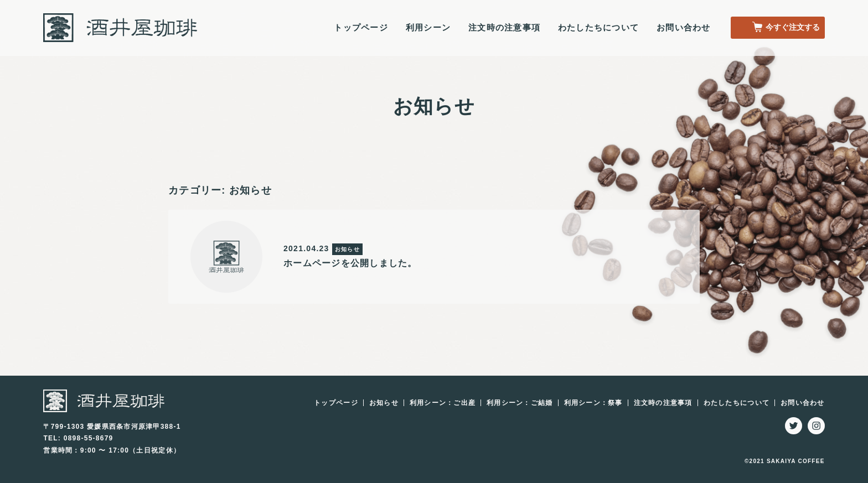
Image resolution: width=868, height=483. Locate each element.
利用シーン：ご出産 (443, 403)
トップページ (361, 28)
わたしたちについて (598, 28)
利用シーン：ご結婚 (520, 403)
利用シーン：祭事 (593, 403)
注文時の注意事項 (504, 28)
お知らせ (384, 403)
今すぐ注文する (784, 28)
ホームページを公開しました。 (350, 263)
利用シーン (428, 28)
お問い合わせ (684, 28)
